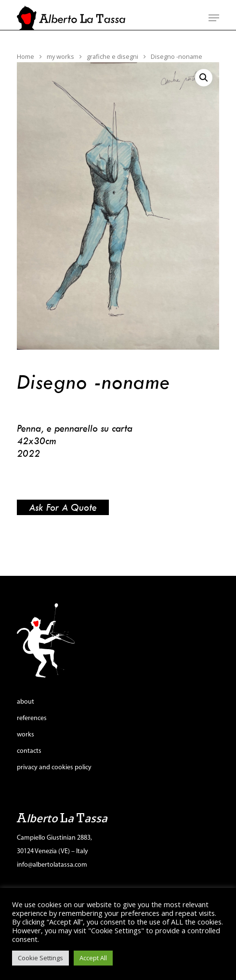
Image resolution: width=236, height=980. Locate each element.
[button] (204, 78)
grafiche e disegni (112, 56)
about (26, 702)
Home (26, 56)
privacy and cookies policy (54, 768)
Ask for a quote (63, 507)
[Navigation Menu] (214, 18)
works (26, 735)
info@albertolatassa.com (52, 865)
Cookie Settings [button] (40, 958)
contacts (29, 751)
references (32, 718)
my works (60, 56)
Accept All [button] (93, 958)
